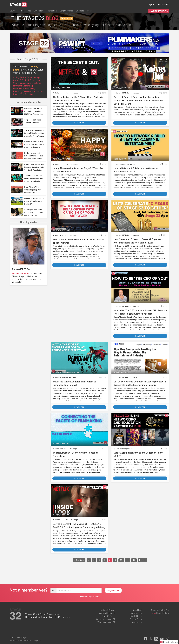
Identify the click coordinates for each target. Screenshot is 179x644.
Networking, (30, 89)
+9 (129, 88)
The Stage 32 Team (107, 610)
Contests (80, 11)
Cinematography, (34, 77)
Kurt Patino (120, 449)
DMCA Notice (136, 616)
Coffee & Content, (21, 80)
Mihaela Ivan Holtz (62, 235)
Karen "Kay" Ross (61, 449)
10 (165, 93)
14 (165, 377)
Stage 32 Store (163, 613)
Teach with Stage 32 (106, 622)
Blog (21, 11)
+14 (68, 88)
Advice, (23, 77)
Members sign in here (89, 597)
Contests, (17, 83)
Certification (51, 11)
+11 (68, 159)
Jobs (29, 11)
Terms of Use (136, 613)
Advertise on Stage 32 (106, 619)
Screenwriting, (29, 91)
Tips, (23, 94)
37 (104, 449)
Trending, (29, 94)
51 (99, 93)
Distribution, (27, 83)
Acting (56, 88)
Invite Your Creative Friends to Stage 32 (25, 640)
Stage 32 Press (108, 616)
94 (165, 235)
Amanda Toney (61, 377)
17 (159, 93)
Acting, (16, 77)
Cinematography (68, 372)
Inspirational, (19, 89)
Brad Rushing (121, 164)
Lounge (13, 11)
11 (165, 306)
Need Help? (137, 610)
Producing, (18, 91)
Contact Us (137, 622)
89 (104, 93)
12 (160, 164)
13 (104, 164)
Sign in (151, 4)
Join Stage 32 (163, 4)
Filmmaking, (19, 86)
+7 (78, 372)
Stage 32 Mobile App (160, 610)
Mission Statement (107, 613)
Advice (63, 88)
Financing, (29, 86)
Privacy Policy (136, 619)
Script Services (66, 11)
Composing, (35, 80)
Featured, (37, 83)
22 (104, 520)
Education (39, 11)
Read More (79, 123)
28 (159, 235)
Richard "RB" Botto (21, 274)
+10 (68, 230)
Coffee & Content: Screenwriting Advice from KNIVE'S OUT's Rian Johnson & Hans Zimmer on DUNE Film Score (138, 101)
